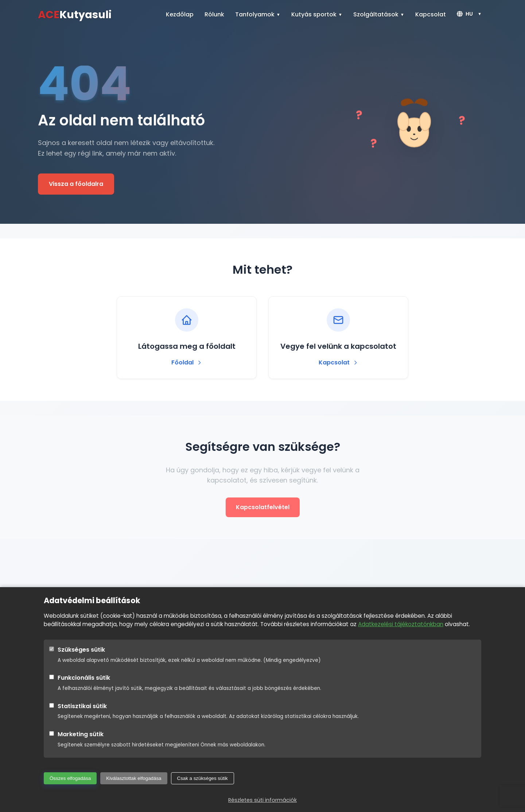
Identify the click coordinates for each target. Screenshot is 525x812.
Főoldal (187, 362)
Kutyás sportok (314, 14)
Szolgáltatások (376, 14)
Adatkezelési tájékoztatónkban (401, 624)
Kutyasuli (75, 15)
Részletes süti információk (262, 800)
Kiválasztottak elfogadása (134, 778)
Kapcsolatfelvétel (263, 507)
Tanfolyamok (255, 14)
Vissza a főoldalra (76, 184)
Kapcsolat (431, 14)
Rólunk (214, 14)
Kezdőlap (180, 14)
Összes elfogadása (70, 778)
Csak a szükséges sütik (203, 778)
